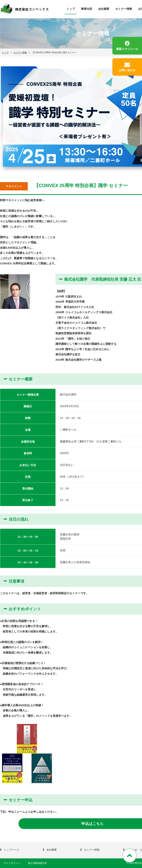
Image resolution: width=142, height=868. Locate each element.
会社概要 (104, 9)
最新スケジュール (127, 49)
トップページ (11, 850)
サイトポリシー (12, 863)
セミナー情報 (124, 9)
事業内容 (87, 9)
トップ (71, 9)
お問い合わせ (127, 70)
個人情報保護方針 (38, 863)
